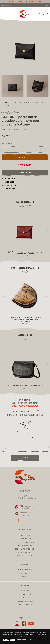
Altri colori (25, 173)
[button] (9, 179)
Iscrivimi (25, 458)
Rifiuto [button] (12, 640)
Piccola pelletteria (36, 102)
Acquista (25, 157)
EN (42, 5)
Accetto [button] (6, 640)
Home (16, 102)
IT (39, 5)
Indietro (7, 102)
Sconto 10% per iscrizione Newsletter (25, 2)
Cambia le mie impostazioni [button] (24, 640)
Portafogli (8, 106)
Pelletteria (24, 102)
